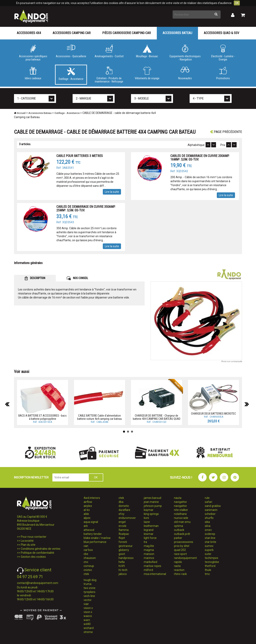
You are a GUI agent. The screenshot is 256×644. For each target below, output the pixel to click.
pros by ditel (182, 546)
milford (148, 570)
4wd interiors (92, 498)
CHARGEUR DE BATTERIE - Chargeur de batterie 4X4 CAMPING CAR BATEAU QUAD (157, 417)
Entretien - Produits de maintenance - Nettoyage (109, 75)
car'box (88, 550)
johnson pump (153, 506)
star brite (210, 542)
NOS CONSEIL (77, 278)
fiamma (124, 530)
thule (208, 570)
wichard (89, 628)
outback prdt (182, 534)
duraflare (124, 510)
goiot (122, 554)
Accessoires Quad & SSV (221, 33)
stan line (210, 538)
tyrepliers (89, 592)
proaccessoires (184, 542)
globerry (124, 550)
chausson (90, 558)
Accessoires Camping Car (72, 33)
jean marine (151, 502)
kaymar (149, 510)
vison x (88, 612)
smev (208, 530)
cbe (86, 554)
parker (178, 538)
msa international (155, 574)
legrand (149, 530)
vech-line (89, 596)
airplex (88, 506)
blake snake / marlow (97, 538)
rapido (178, 562)
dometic (124, 506)
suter (208, 554)
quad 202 (180, 550)
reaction (179, 570)
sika (207, 522)
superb (209, 550)
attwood (89, 530)
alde (86, 514)
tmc (207, 574)
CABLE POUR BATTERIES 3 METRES (80, 156)
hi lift (122, 566)
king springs (151, 514)
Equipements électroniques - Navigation (185, 53)
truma (87, 584)
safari (208, 502)
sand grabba (213, 506)
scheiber (210, 514)
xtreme (88, 632)
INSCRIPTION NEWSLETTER (31, 477)
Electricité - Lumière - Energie (223, 53)
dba (121, 502)
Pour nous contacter (34, 537)
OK (237, 3)
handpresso (126, 558)
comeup (89, 566)
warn (87, 620)
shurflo (209, 518)
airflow (88, 502)
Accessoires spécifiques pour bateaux (33, 53)
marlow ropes (152, 566)
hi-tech (123, 570)
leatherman (151, 526)
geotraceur (126, 546)
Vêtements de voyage (147, 73)
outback (179, 530)
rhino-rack (180, 574)
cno (86, 562)
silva (208, 526)
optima (178, 526)
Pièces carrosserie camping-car (126, 33)
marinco (149, 558)
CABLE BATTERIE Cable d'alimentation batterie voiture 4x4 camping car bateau (99, 417)
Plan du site (28, 545)
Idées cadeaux (33, 73)
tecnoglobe (212, 562)
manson (149, 554)
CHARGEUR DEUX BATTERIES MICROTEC (213, 414)
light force (150, 538)
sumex (209, 546)
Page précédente (226, 132)
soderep (210, 534)
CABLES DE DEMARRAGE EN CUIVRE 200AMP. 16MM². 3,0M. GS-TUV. (200, 158)
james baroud (152, 498)
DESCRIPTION (35, 278)
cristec (88, 570)
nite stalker (181, 510)
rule (207, 498)
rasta (177, 566)
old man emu (182, 522)
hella (122, 562)
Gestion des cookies (33, 557)
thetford (210, 566)
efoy (121, 514)
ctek (86, 574)
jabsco (123, 574)
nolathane (180, 514)
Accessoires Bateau (177, 33)
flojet (122, 538)
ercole (122, 526)
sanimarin (211, 510)
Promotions (223, 73)
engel (122, 522)
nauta (178, 498)
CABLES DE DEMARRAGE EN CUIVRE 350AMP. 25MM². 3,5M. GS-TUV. (86, 208)
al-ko (87, 510)
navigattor (180, 502)
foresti (123, 542)
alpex (87, 518)
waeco (88, 616)
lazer (147, 522)
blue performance (95, 542)
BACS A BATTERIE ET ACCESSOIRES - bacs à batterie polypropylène (42, 417)
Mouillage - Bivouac (147, 51)
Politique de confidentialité (37, 553)
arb (86, 526)
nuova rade (181, 518)
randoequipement (185, 558)
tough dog (90, 580)
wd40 (87, 624)
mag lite (149, 546)
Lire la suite (112, 192)
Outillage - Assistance (71, 74)
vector (88, 600)
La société (27, 541)
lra (145, 542)
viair (86, 604)
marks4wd (150, 562)
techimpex (211, 558)
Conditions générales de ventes (41, 549)
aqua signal (91, 522)
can (86, 546)
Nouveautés (185, 73)
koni (146, 518)
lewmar (149, 534)
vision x (88, 608)
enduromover (127, 518)
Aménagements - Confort (109, 51)
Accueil (20, 113)
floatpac (124, 534)
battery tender (93, 534)
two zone (89, 588)
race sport (180, 554)
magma (149, 550)
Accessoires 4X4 (29, 33)
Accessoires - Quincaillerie (71, 51)
